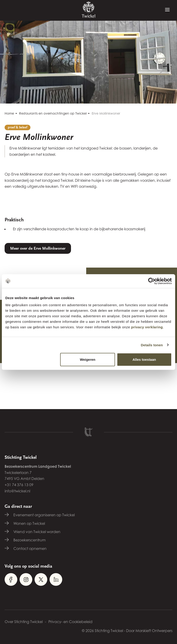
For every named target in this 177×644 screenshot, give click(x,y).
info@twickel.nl (17, 491)
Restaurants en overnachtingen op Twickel (53, 113)
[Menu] (167, 10)
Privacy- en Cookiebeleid (70, 622)
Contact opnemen (30, 549)
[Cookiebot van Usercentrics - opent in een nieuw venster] (152, 281)
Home (9, 113)
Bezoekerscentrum (29, 540)
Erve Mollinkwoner (106, 113)
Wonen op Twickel (29, 523)
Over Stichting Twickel (24, 622)
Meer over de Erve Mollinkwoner (38, 248)
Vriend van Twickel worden (37, 532)
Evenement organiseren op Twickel (44, 515)
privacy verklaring (147, 327)
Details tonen (152, 345)
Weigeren (88, 360)
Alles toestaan (144, 360)
